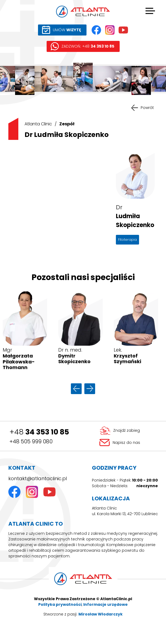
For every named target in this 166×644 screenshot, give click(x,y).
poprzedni (76, 389)
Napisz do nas (126, 443)
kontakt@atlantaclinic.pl (38, 478)
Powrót (147, 108)
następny (90, 389)
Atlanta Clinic (38, 124)
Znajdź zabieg (127, 430)
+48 (39, 432)
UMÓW (67, 30)
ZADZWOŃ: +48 (88, 46)
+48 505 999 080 (31, 441)
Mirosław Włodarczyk (101, 614)
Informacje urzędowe (106, 604)
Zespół (67, 124)
